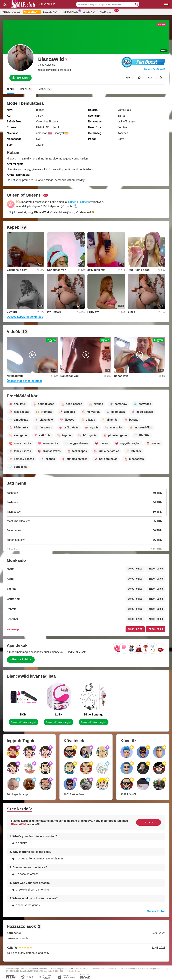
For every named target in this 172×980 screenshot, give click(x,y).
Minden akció (72, 12)
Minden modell (12, 12)
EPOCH (72, 969)
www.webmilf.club (41, 968)
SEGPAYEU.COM (87, 969)
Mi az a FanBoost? (155, 69)
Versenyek (89, 12)
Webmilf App (107, 12)
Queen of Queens (79, 202)
